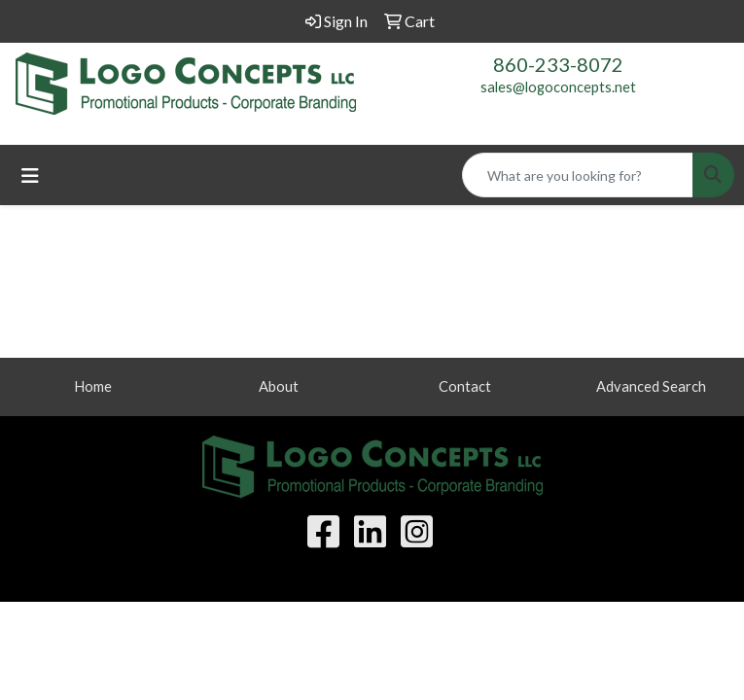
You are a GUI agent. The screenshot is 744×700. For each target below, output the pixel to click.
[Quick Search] (578, 175)
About (279, 386)
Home (93, 386)
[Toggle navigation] (30, 175)
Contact (465, 386)
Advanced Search (651, 386)
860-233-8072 (558, 64)
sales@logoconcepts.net (558, 87)
